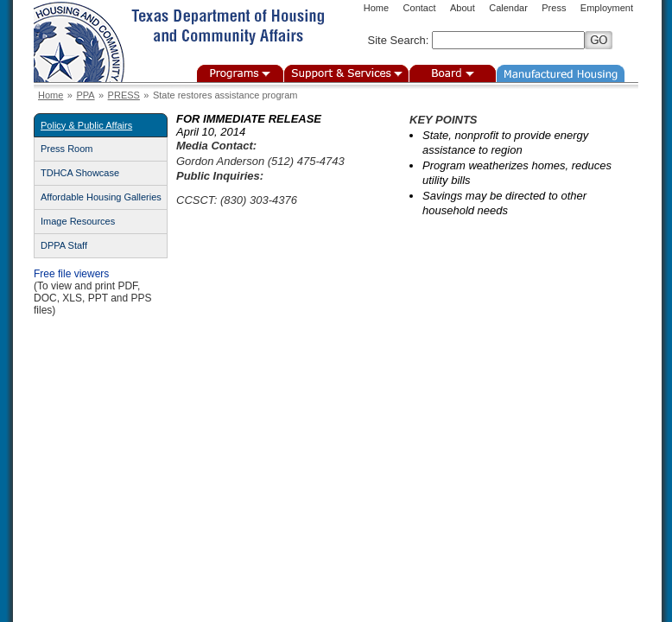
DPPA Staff (64, 245)
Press (554, 8)
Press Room (67, 149)
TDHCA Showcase (80, 173)
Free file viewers (71, 274)
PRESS (124, 95)
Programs (240, 73)
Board (453, 73)
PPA (85, 95)
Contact (420, 8)
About (463, 8)
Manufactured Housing (561, 73)
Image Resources (78, 221)
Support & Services (346, 73)
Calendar (508, 8)
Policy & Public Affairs (86, 125)
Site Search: (399, 40)
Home (376, 8)
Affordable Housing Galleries (101, 197)
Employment (607, 8)
